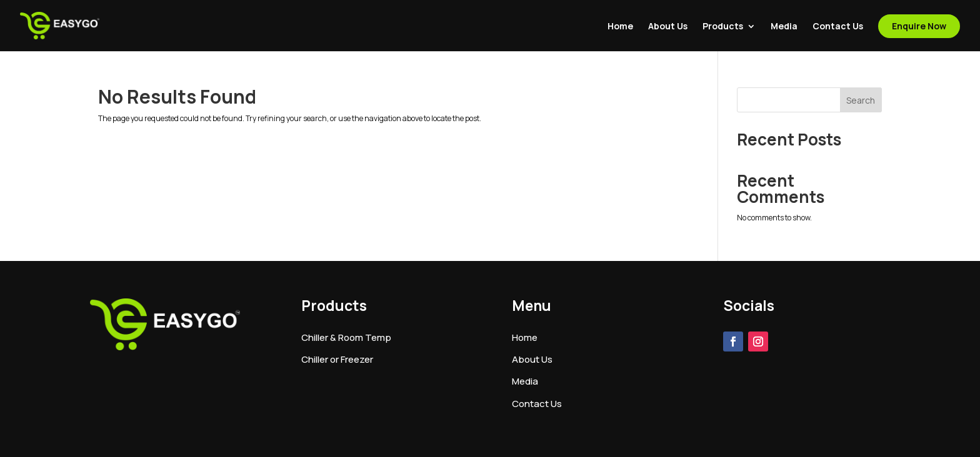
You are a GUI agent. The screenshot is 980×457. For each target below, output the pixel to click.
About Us (668, 27)
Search (861, 100)
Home (620, 27)
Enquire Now (919, 26)
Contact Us (838, 27)
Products (723, 27)
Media (784, 27)
